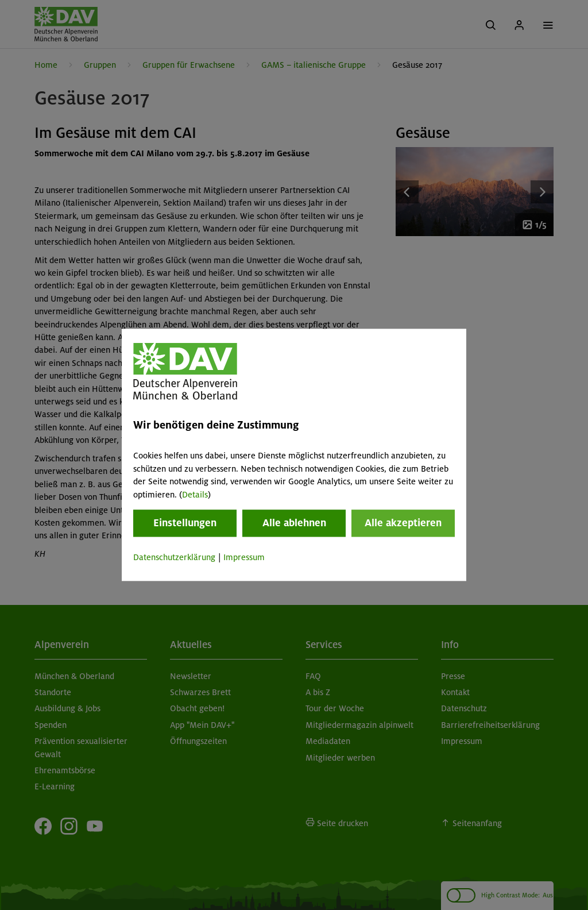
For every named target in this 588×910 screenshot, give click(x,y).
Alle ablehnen (294, 523)
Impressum (244, 557)
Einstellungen (185, 523)
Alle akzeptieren (403, 523)
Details (195, 495)
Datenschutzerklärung (174, 557)
